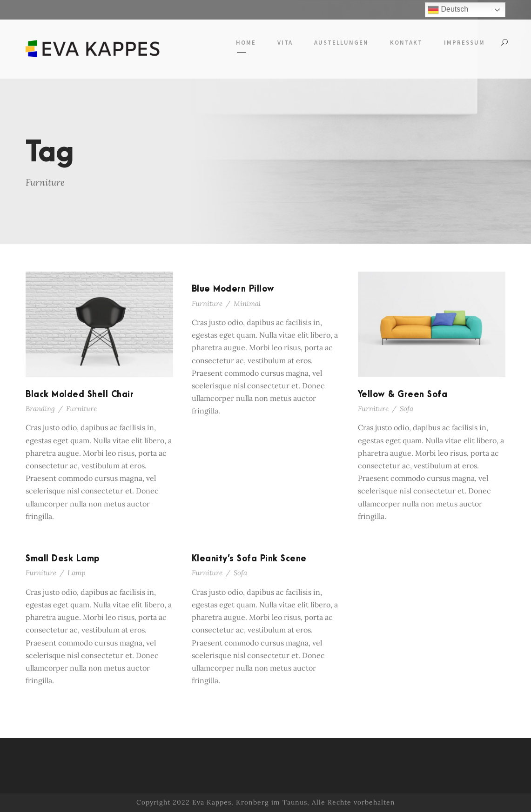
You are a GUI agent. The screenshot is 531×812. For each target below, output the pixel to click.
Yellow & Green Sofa (403, 395)
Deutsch (448, 10)
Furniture (81, 409)
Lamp (77, 573)
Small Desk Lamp (63, 559)
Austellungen (341, 43)
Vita (285, 43)
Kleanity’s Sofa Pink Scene (249, 559)
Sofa (407, 409)
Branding (40, 409)
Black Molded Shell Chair (80, 395)
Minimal (247, 303)
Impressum (464, 43)
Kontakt (406, 43)
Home (246, 43)
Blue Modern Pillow (233, 289)
